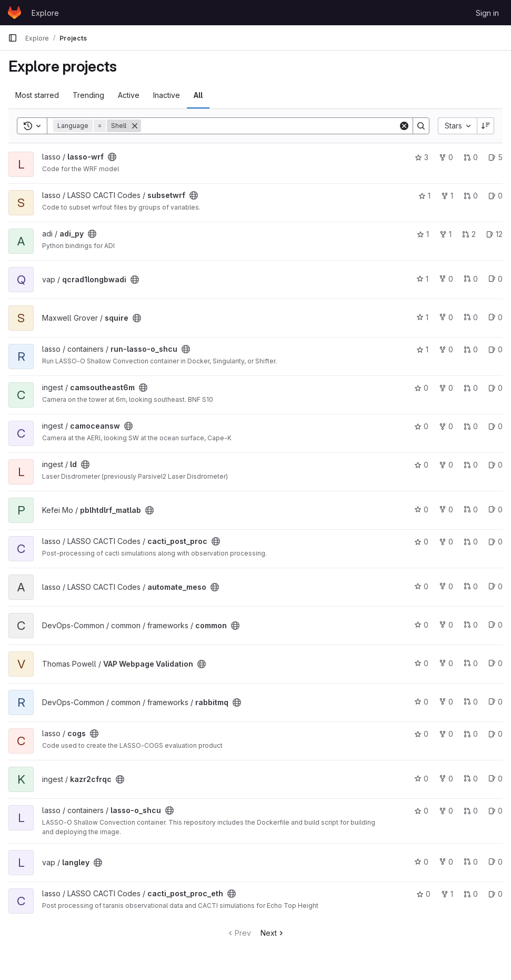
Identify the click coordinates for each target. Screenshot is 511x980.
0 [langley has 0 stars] (421, 862)
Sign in (487, 13)
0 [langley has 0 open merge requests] (471, 862)
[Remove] (135, 126)
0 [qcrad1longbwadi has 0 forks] (446, 279)
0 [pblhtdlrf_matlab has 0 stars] (421, 509)
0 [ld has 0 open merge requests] (471, 465)
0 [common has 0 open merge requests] (471, 625)
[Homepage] (14, 13)
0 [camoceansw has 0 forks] (446, 426)
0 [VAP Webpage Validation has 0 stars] (421, 663)
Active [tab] (129, 95)
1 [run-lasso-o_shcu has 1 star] (422, 349)
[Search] (270, 126)
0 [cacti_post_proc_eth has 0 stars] (423, 894)
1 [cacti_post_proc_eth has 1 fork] (447, 894)
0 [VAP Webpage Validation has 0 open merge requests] (471, 663)
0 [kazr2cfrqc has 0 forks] (446, 779)
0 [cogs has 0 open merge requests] (471, 734)
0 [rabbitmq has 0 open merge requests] (471, 702)
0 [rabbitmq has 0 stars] (421, 702)
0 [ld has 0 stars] (421, 465)
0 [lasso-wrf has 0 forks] (446, 157)
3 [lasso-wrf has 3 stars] (422, 157)
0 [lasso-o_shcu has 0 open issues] (495, 811)
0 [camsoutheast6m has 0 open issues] (495, 388)
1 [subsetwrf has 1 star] (424, 196)
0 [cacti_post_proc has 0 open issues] (495, 542)
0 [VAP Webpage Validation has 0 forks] (446, 663)
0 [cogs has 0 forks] (446, 734)
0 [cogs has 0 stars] (421, 734)
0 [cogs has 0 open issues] (495, 734)
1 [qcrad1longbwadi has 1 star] (422, 279)
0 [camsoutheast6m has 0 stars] (421, 388)
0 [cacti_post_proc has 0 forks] (446, 542)
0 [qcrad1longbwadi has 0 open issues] (495, 279)
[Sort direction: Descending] (486, 126)
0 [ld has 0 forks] (446, 465)
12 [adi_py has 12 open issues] (494, 234)
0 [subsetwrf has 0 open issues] (495, 196)
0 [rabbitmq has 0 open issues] (495, 702)
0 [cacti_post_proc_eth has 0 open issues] (495, 894)
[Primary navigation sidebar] (13, 38)
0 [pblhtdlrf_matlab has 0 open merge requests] (471, 509)
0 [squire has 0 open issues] (495, 317)
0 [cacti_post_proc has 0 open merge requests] (471, 542)
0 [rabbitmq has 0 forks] (446, 702)
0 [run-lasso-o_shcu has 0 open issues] (495, 349)
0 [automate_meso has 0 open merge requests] (471, 586)
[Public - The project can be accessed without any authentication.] (112, 157)
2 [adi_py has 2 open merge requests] (469, 234)
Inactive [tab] (167, 95)
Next (273, 933)
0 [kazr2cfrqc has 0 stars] (421, 779)
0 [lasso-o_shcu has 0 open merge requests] (471, 811)
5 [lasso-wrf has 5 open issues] (495, 157)
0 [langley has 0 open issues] (495, 862)
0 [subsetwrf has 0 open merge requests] (471, 196)
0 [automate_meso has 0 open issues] (495, 586)
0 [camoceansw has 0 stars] (421, 426)
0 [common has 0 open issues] (495, 625)
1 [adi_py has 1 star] (423, 234)
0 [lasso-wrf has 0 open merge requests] (471, 157)
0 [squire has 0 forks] (446, 317)
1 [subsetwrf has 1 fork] (447, 196)
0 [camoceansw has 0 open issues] (495, 426)
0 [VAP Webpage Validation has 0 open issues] (495, 663)
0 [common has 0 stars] (421, 625)
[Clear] (404, 126)
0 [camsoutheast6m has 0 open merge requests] (471, 388)
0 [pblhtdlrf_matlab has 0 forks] (446, 509)
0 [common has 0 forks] (446, 625)
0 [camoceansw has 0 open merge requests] (471, 426)
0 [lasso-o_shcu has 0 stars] (421, 811)
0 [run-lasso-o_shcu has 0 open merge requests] (471, 349)
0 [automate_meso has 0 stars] (421, 586)
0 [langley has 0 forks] (446, 862)
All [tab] (198, 95)
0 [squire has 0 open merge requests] (471, 317)
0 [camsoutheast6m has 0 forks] (446, 388)
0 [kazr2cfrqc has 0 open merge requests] (471, 779)
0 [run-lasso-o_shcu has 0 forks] (446, 349)
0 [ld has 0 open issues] (495, 465)
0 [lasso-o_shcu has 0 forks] (446, 811)
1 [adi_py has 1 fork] (445, 234)
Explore (45, 13)
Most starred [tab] (37, 95)
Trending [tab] (88, 95)
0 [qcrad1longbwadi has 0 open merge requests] (471, 279)
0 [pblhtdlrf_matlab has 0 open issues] (495, 509)
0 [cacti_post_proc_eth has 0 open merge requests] (471, 894)
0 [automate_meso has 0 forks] (446, 586)
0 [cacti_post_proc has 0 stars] (421, 542)
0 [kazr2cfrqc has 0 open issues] (495, 779)
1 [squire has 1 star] (422, 317)
